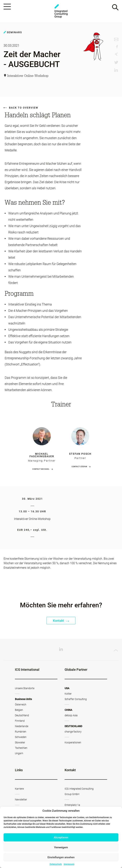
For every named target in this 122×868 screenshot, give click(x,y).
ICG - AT (61, 11)
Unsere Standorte (25, 688)
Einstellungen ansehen (61, 857)
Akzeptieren (61, 837)
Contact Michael (41, 469)
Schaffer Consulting (76, 699)
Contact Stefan (79, 467)
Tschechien (21, 748)
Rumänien (21, 732)
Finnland (20, 721)
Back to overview (21, 108)
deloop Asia (71, 716)
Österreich (21, 705)
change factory (73, 732)
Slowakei (20, 743)
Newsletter (21, 800)
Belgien (19, 710)
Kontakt (61, 621)
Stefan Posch (80, 454)
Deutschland (22, 716)
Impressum (69, 864)
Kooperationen (73, 743)
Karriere (19, 789)
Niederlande (22, 726)
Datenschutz (56, 864)
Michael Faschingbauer (42, 455)
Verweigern (61, 847)
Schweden (21, 737)
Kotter (68, 694)
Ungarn (19, 753)
